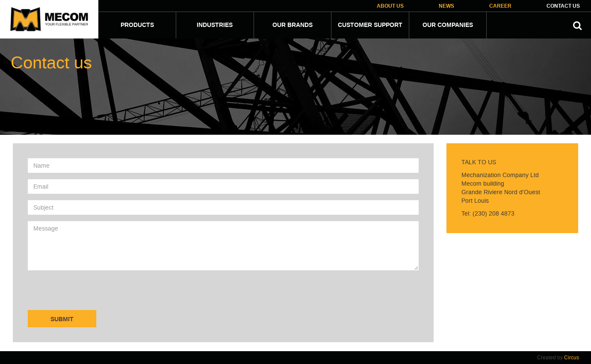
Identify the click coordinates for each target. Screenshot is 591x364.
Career (500, 6)
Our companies (448, 25)
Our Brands (293, 25)
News (446, 6)
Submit (62, 320)
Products (137, 25)
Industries (215, 25)
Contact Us (563, 6)
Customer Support (370, 25)
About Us (390, 6)
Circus (572, 358)
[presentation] (93, 293)
